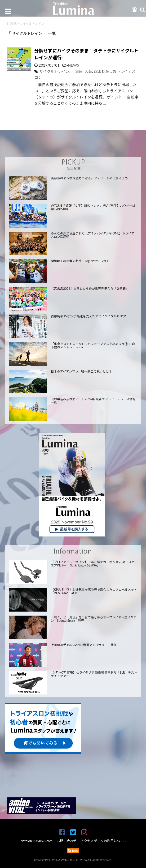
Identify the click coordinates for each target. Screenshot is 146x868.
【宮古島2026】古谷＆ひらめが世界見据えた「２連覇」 (90, 289)
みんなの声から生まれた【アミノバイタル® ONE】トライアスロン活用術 (93, 235)
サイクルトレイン (54, 71)
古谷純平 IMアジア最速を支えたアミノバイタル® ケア (88, 316)
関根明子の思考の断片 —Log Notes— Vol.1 (80, 261)
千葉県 (77, 71)
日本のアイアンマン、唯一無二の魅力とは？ (81, 371)
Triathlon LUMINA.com (36, 841)
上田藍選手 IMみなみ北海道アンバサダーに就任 (84, 645)
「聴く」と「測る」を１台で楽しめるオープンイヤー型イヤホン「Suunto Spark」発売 (94, 619)
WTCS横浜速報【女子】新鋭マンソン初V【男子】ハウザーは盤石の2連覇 (93, 207)
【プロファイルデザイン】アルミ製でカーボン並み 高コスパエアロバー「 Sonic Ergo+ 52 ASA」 (93, 564)
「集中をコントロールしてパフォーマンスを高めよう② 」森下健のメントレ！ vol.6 (93, 346)
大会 (88, 71)
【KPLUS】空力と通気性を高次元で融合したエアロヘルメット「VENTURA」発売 (94, 591)
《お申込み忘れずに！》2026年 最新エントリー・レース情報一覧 (93, 401)
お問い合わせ (67, 841)
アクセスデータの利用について (104, 841)
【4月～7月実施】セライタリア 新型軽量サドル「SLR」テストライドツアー (94, 674)
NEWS (73, 65)
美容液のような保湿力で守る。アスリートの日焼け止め (89, 178)
